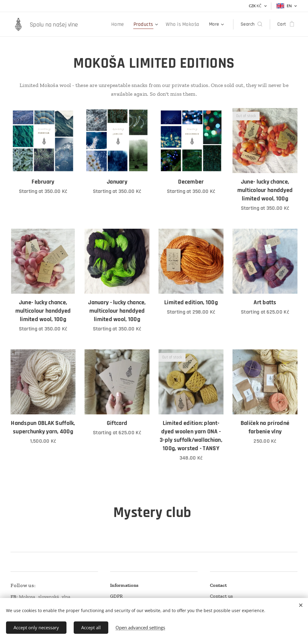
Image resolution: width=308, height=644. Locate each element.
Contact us (222, 596)
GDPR (116, 596)
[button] (251, 24)
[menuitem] (105, 24)
